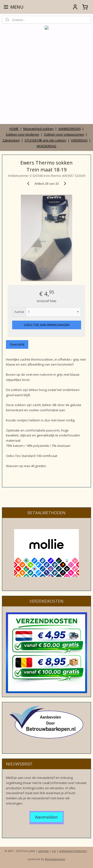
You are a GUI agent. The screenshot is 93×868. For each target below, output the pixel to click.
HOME (14, 129)
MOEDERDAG (46, 146)
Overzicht (17, 345)
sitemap (44, 851)
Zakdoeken (11, 140)
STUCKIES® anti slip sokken (45, 140)
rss (54, 851)
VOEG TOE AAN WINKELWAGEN (47, 325)
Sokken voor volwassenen (64, 134)
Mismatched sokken (38, 129)
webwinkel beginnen (73, 851)
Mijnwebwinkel (55, 859)
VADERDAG (79, 140)
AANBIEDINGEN (69, 129)
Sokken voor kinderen (22, 134)
